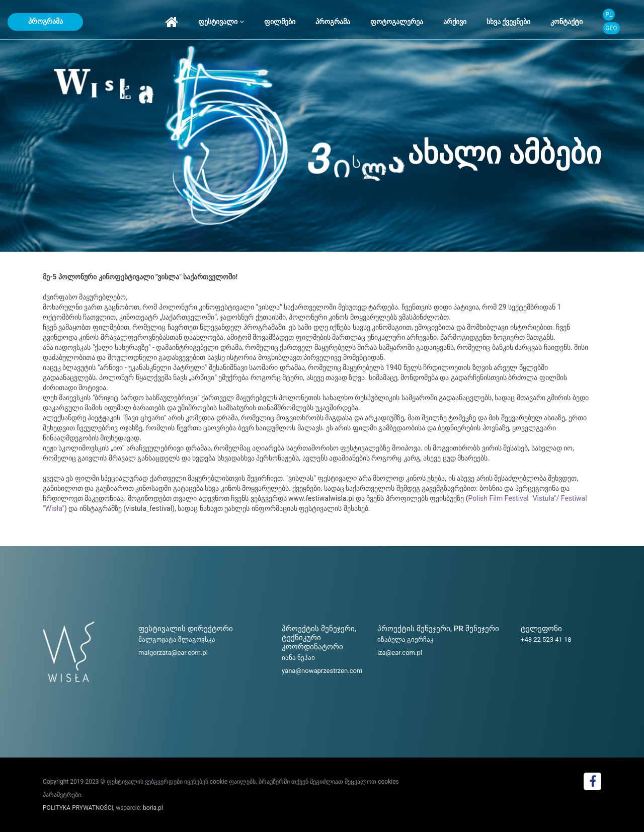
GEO (611, 28)
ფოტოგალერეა (397, 22)
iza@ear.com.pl (400, 653)
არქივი (455, 22)
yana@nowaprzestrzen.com (322, 671)
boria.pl (153, 808)
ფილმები (280, 22)
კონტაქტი (567, 22)
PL (609, 15)
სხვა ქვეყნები (508, 22)
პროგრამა (46, 21)
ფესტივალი (221, 22)
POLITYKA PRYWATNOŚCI (78, 808)
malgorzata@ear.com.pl (173, 653)
